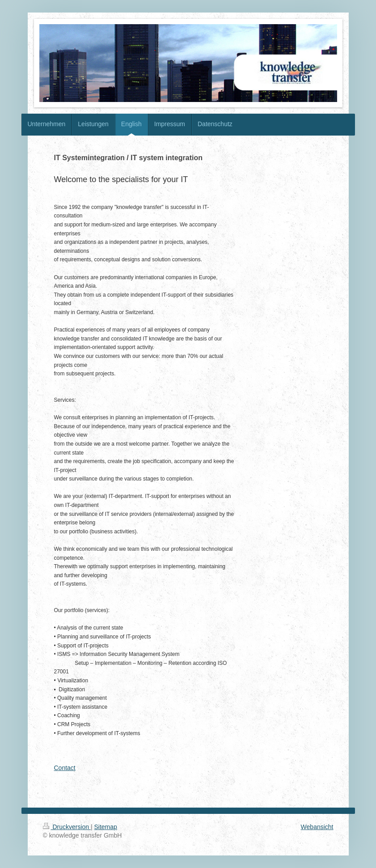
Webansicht (317, 827)
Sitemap (106, 827)
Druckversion (67, 827)
